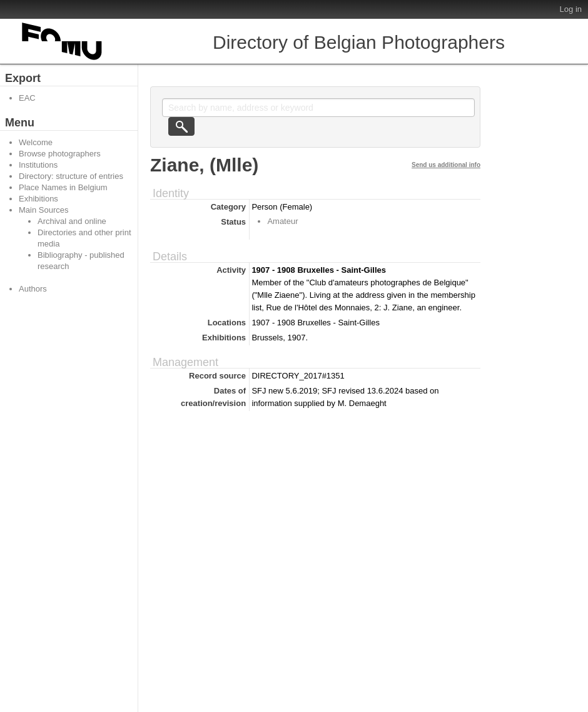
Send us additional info (446, 165)
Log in (571, 9)
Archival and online (72, 221)
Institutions (38, 165)
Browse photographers (60, 154)
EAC (27, 98)
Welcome (36, 142)
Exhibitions (38, 199)
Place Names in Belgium (63, 187)
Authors (33, 289)
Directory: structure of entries (71, 176)
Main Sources (43, 210)
